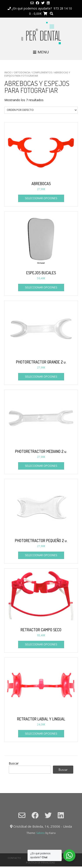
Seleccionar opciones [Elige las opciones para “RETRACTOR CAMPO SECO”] (41, 644)
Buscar (14, 763)
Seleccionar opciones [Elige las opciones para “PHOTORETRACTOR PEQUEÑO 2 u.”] (41, 555)
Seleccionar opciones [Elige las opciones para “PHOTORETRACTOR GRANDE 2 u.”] (41, 376)
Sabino (41, 833)
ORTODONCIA (22, 72)
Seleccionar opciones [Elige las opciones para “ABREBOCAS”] (41, 198)
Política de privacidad (41, 862)
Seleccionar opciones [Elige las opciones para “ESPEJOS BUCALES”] (41, 287)
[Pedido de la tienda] (41, 110)
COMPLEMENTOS (42, 72)
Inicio (8, 72)
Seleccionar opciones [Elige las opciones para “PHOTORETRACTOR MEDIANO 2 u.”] (41, 466)
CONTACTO (14, 858)
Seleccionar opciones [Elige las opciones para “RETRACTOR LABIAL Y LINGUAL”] (41, 733)
